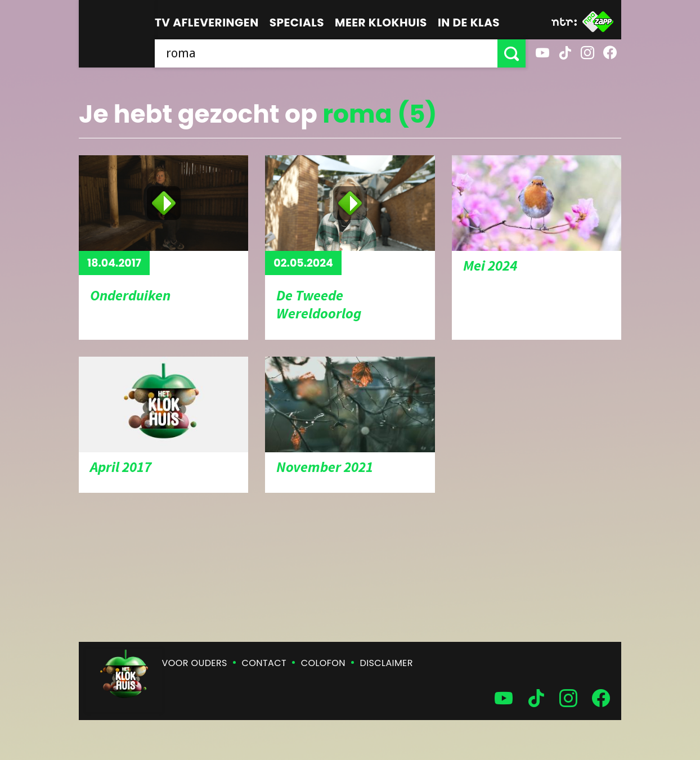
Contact (264, 663)
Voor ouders (195, 663)
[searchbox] (326, 53)
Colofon (323, 663)
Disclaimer (387, 663)
